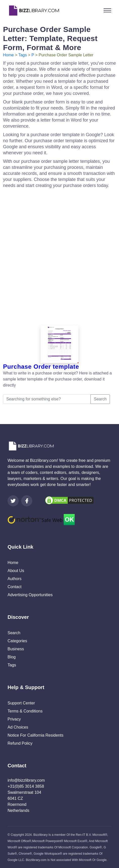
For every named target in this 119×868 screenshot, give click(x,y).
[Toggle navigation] (107, 10)
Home (8, 55)
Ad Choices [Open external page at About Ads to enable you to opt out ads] (18, 727)
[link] (13, 501)
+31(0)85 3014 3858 (26, 786)
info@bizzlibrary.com (26, 780)
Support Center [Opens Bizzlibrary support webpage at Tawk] (21, 703)
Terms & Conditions (25, 711)
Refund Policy (20, 743)
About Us (16, 571)
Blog (12, 657)
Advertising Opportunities (30, 595)
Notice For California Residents (35, 735)
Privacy (14, 719)
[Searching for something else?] (47, 399)
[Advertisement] (59, 255)
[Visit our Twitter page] (13, 501)
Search (100, 399)
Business (16, 649)
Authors (14, 579)
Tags (23, 55)
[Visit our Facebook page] (27, 501)
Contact (14, 587)
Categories (17, 641)
